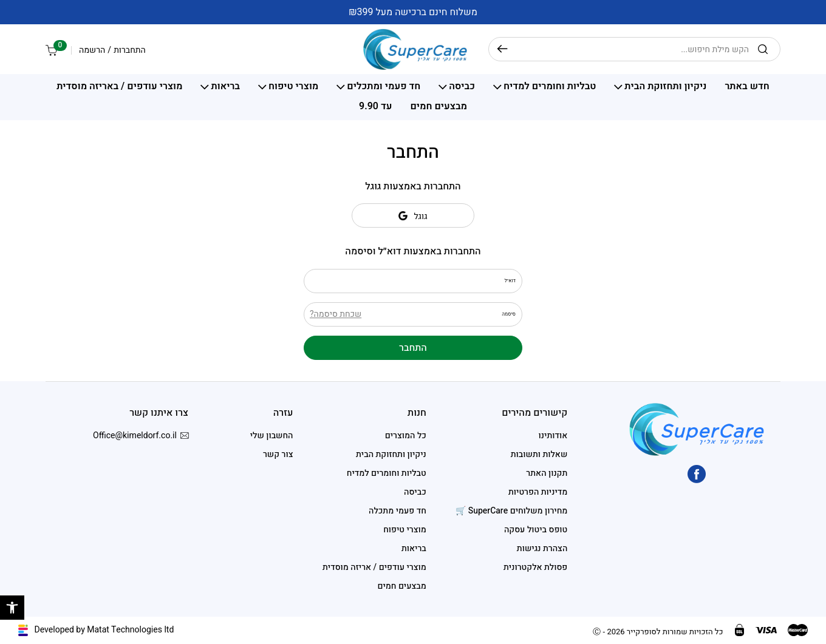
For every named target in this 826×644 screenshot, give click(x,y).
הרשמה (92, 50)
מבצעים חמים (439, 107)
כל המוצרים (406, 436)
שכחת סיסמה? (336, 314)
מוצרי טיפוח (293, 87)
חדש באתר (747, 87)
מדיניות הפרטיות (538, 492)
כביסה (462, 87)
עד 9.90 (375, 107)
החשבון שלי (272, 436)
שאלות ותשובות (539, 454)
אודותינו (553, 436)
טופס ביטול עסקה (536, 530)
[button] (12, 608)
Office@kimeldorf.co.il (141, 436)
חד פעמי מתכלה (398, 511)
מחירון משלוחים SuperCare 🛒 (511, 511)
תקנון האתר (547, 473)
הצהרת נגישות (542, 548)
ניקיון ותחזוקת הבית (665, 87)
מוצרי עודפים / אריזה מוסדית (374, 567)
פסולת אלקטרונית (535, 567)
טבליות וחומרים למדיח (550, 87)
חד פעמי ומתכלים (384, 87)
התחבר (413, 348)
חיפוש (502, 49)
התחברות (130, 50)
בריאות (225, 87)
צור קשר (278, 454)
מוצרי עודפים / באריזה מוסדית (119, 87)
